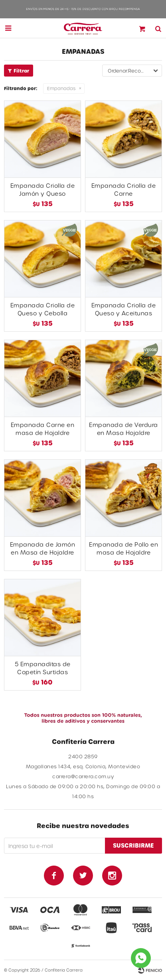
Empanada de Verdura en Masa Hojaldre (124, 429)
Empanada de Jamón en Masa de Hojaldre (43, 548)
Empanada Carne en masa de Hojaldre (43, 429)
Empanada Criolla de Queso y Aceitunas (124, 309)
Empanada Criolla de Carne (124, 190)
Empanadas (61, 88)
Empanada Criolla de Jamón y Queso (43, 190)
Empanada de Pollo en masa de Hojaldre (124, 548)
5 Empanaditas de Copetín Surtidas (43, 668)
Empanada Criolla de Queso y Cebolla (43, 309)
